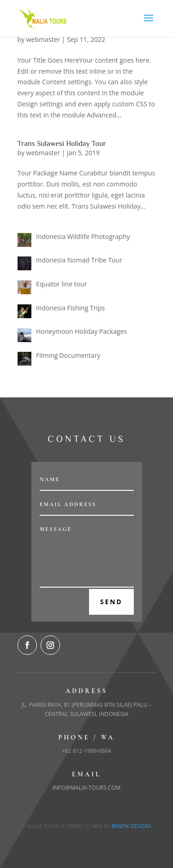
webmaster (43, 39)
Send (111, 602)
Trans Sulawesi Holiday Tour (62, 144)
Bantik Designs (132, 826)
